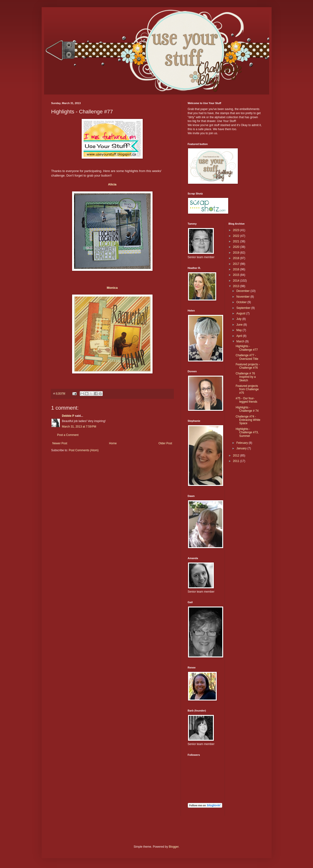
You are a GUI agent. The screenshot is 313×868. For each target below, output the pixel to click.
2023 (237, 230)
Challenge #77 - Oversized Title (247, 357)
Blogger (174, 847)
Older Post (165, 443)
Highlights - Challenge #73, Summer (247, 432)
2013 (237, 286)
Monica (112, 288)
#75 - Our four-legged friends (246, 400)
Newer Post (60, 443)
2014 (237, 281)
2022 (237, 236)
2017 (237, 264)
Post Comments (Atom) (84, 450)
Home (113, 443)
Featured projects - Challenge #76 (248, 366)
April (240, 336)
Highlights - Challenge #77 (247, 348)
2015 (237, 275)
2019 (237, 253)
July (239, 319)
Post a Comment (68, 435)
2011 (237, 461)
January (242, 448)
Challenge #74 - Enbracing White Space (248, 420)
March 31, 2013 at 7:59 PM (79, 427)
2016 (237, 269)
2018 (237, 258)
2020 (237, 247)
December (243, 291)
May (239, 330)
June (240, 325)
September (244, 308)
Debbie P (68, 416)
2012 (237, 456)
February (242, 443)
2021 (237, 241)
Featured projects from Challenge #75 (247, 389)
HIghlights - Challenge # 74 (247, 409)
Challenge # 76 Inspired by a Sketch (246, 377)
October (242, 302)
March (241, 341)
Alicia (112, 184)
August (241, 313)
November (243, 297)
